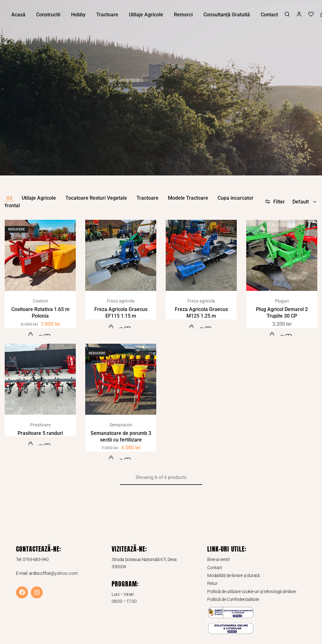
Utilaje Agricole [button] (146, 15)
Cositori (40, 301)
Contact (269, 15)
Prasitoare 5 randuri (40, 433)
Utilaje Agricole (39, 198)
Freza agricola (121, 301)
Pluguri (282, 301)
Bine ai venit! (218, 559)
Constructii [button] (48, 15)
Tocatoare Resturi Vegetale (96, 198)
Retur (212, 583)
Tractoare (147, 198)
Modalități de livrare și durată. (234, 575)
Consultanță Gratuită (227, 15)
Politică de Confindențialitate (233, 599)
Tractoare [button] (107, 15)
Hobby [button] (78, 15)
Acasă (18, 15)
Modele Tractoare (188, 198)
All (9, 198)
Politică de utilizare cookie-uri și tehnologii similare (252, 591)
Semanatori (121, 425)
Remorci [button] (183, 15)
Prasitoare (40, 425)
